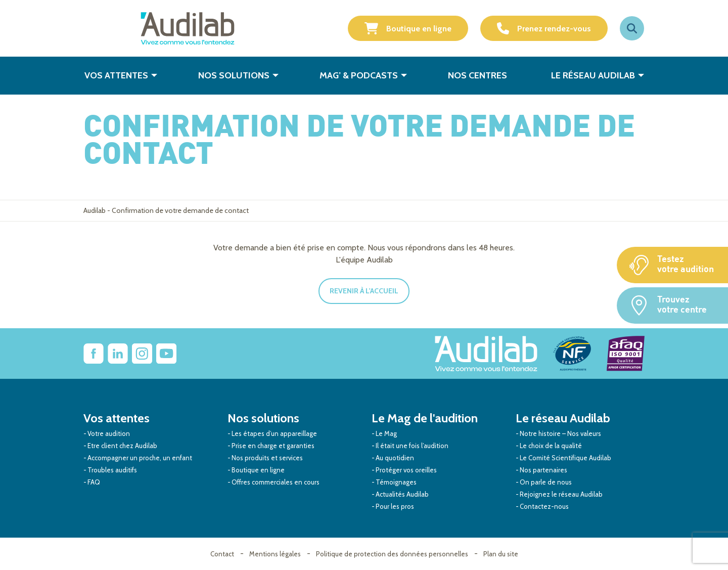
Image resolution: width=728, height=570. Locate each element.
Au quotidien (395, 458)
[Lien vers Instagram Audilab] (142, 354)
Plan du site (501, 554)
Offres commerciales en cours (276, 482)
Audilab (95, 210)
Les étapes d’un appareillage (274, 433)
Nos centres (477, 75)
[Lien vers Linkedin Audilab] (118, 354)
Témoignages (396, 482)
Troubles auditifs (112, 470)
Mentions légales (275, 554)
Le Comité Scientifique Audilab (565, 458)
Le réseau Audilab (593, 75)
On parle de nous (546, 482)
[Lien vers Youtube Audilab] (166, 354)
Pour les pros (395, 506)
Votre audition (109, 433)
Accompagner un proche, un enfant (140, 458)
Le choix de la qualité (551, 446)
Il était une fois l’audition (412, 446)
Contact (222, 554)
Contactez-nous (544, 506)
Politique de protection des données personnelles (392, 554)
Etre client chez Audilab (122, 446)
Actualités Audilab (402, 494)
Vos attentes (116, 75)
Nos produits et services (267, 458)
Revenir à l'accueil (364, 291)
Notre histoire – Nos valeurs (560, 433)
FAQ (94, 482)
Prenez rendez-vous (544, 28)
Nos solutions (234, 75)
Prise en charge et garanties (273, 446)
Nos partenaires (543, 470)
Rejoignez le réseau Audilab (561, 494)
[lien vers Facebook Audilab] (94, 354)
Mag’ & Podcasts (359, 75)
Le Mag (386, 433)
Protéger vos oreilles (406, 470)
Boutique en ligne (408, 28)
